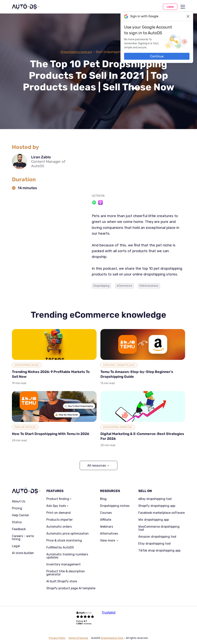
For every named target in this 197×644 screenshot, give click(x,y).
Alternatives (109, 534)
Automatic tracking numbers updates (67, 556)
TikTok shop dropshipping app (159, 551)
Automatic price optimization (68, 534)
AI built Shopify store (62, 581)
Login (170, 7)
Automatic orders (59, 527)
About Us (19, 501)
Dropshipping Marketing (118, 427)
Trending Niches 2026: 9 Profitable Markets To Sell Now (51, 374)
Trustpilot (109, 613)
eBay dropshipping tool (155, 499)
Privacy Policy (57, 638)
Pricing (17, 508)
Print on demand (58, 513)
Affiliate (106, 520)
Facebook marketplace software (162, 513)
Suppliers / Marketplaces (119, 365)
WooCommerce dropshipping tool (159, 528)
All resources (97, 466)
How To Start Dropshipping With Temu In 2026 (51, 434)
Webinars (107, 527)
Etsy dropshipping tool (154, 544)
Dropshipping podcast (76, 52)
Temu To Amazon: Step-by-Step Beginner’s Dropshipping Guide (137, 374)
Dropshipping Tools (112, 638)
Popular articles (25, 427)
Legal (16, 546)
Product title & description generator (66, 573)
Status (17, 522)
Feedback (19, 529)
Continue (157, 56)
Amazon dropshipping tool (157, 537)
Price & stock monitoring (64, 541)
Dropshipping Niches (27, 365)
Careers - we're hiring (23, 538)
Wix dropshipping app (154, 520)
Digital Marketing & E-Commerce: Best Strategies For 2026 (142, 436)
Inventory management (63, 564)
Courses (106, 513)
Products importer (60, 520)
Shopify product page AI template (71, 588)
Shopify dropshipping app (157, 506)
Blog (103, 499)
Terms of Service (78, 638)
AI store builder (23, 553)
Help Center (20, 515)
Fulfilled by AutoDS (60, 547)
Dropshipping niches (115, 506)
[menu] (183, 7)
